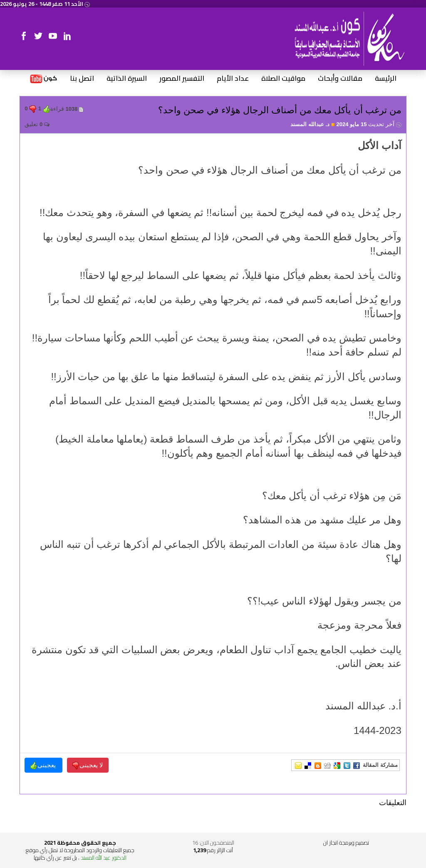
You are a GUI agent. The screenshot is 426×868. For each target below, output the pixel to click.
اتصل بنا (82, 79)
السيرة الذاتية (127, 79)
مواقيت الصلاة (283, 79)
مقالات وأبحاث (340, 79)
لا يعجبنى (88, 765)
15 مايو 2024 (369, 124)
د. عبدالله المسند (313, 124)
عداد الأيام (233, 79)
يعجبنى (44, 765)
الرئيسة (386, 79)
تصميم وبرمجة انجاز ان (346, 843)
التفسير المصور (182, 79)
